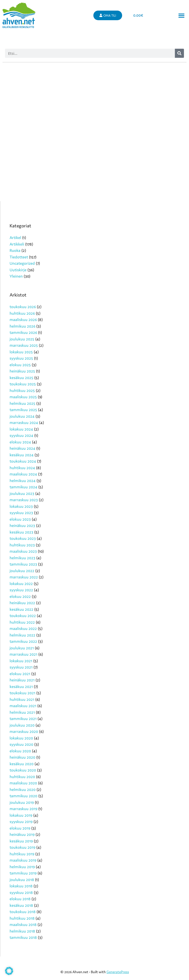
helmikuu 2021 (22, 712)
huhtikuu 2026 (22, 313)
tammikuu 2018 (23, 937)
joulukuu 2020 (22, 725)
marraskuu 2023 (24, 500)
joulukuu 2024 (22, 416)
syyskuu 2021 (21, 667)
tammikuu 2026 (23, 332)
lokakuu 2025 (21, 352)
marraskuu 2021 (23, 654)
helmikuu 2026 (22, 326)
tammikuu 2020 (23, 796)
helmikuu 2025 (22, 403)
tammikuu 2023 (23, 564)
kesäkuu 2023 (21, 532)
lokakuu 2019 (21, 815)
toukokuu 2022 (23, 616)
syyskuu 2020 (21, 744)
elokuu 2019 (20, 828)
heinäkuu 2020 (22, 757)
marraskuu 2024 (24, 422)
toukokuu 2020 (23, 770)
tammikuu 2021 (23, 719)
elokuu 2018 (20, 899)
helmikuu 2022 (22, 635)
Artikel (15, 237)
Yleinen (16, 276)
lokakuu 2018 (21, 886)
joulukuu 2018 (22, 880)
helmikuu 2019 (22, 867)
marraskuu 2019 (23, 809)
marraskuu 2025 (24, 345)
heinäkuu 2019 (22, 834)
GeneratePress (118, 972)
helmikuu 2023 (22, 558)
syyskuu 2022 (21, 590)
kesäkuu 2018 (21, 905)
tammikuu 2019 (23, 873)
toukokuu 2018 (23, 912)
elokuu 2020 (20, 751)
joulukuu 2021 (22, 648)
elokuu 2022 (20, 596)
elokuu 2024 (20, 442)
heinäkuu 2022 (22, 603)
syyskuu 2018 (21, 892)
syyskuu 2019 (21, 822)
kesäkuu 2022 (21, 609)
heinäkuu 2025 (22, 371)
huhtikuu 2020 (22, 777)
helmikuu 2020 (23, 789)
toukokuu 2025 (23, 384)
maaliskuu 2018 (23, 924)
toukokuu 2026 (23, 307)
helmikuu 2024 (23, 481)
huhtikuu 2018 (22, 918)
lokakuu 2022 (21, 584)
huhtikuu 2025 (22, 390)
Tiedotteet (19, 257)
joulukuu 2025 (22, 339)
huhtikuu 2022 (22, 622)
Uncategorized (22, 263)
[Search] (179, 53)
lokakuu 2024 (21, 429)
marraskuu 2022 (24, 577)
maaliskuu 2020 (23, 783)
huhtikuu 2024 (22, 468)
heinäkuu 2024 (22, 448)
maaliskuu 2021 (23, 706)
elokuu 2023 (20, 519)
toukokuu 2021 (22, 693)
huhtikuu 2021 (22, 699)
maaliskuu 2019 (23, 860)
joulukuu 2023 (22, 493)
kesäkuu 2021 (21, 686)
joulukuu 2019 (22, 802)
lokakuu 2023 (21, 506)
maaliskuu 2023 (23, 551)
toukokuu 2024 (23, 461)
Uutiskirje (18, 270)
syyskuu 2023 (21, 513)
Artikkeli (17, 244)
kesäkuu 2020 (22, 764)
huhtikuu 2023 (22, 545)
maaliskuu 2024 (23, 474)
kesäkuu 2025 (21, 378)
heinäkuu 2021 (22, 680)
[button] (182, 16)
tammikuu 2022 (23, 641)
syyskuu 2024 (21, 435)
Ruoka (15, 250)
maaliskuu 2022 (23, 628)
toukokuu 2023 (23, 538)
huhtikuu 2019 (22, 854)
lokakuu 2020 (21, 738)
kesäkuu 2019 (21, 841)
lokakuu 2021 (21, 661)
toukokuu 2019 (22, 847)
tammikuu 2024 (23, 487)
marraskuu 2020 (24, 731)
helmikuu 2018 (22, 931)
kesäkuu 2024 (22, 455)
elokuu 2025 (20, 365)
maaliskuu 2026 (23, 320)
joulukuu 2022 (22, 571)
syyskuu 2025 (21, 358)
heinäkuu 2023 (22, 525)
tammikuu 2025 (23, 410)
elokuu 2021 (20, 674)
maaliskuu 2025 (23, 397)
